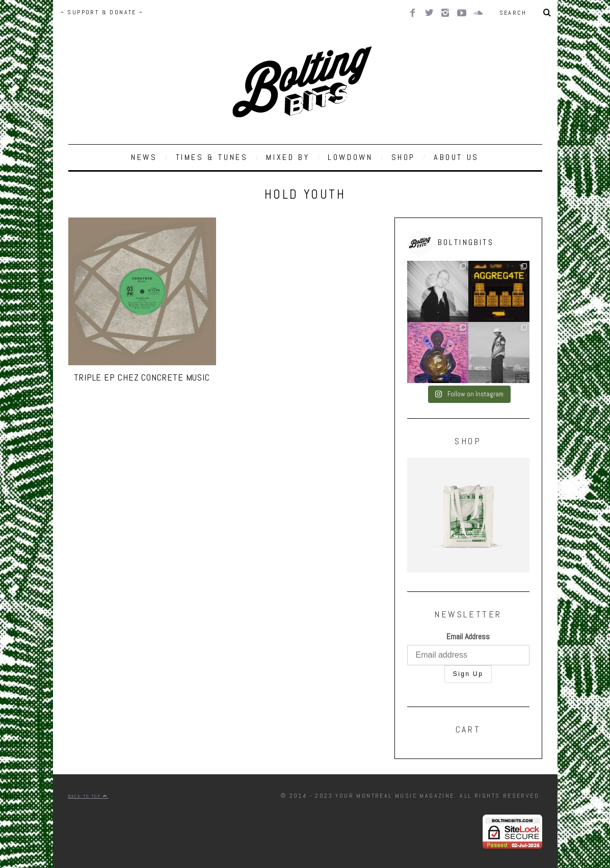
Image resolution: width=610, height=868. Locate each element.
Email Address (468, 636)
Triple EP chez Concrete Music (142, 377)
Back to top (88, 796)
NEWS (144, 157)
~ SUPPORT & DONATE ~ (102, 12)
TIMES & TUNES (212, 157)
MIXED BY (288, 157)
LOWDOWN (350, 157)
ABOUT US (456, 157)
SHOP (403, 157)
